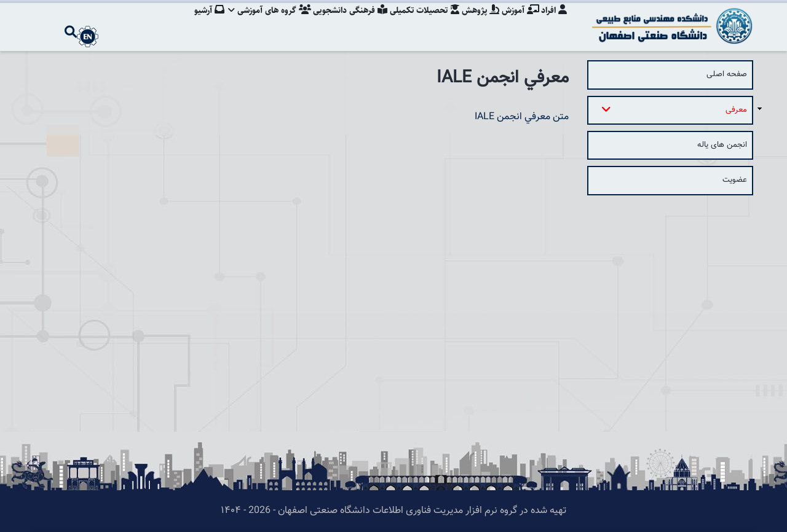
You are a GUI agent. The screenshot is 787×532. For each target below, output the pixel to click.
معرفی (677, 110)
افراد (554, 22)
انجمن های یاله (722, 145)
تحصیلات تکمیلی (420, 22)
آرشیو (200, 22)
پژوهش (477, 22)
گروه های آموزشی (262, 22)
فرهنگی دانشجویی (344, 22)
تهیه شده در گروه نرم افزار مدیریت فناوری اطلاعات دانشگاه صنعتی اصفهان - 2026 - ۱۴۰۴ (393, 511)
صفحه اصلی (727, 74)
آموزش (519, 22)
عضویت (735, 180)
